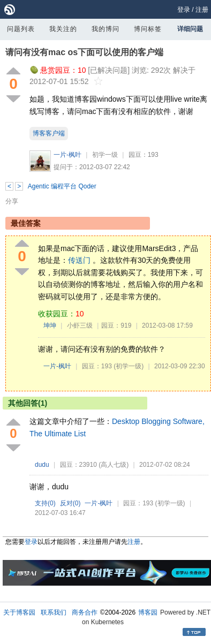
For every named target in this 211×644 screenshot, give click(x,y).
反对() (70, 503)
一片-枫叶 (67, 155)
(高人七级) (114, 465)
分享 (12, 201)
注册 (202, 10)
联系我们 (54, 612)
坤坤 (50, 325)
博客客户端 (49, 133)
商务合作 (85, 612)
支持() (45, 503)
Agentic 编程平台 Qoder (62, 186)
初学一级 (105, 155)
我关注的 (63, 29)
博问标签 (148, 29)
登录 (184, 10)
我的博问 (105, 29)
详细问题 (190, 29)
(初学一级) (129, 366)
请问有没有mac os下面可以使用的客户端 (84, 52)
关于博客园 (19, 612)
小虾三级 (80, 325)
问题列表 (21, 29)
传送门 (79, 260)
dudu (42, 465)
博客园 (148, 612)
